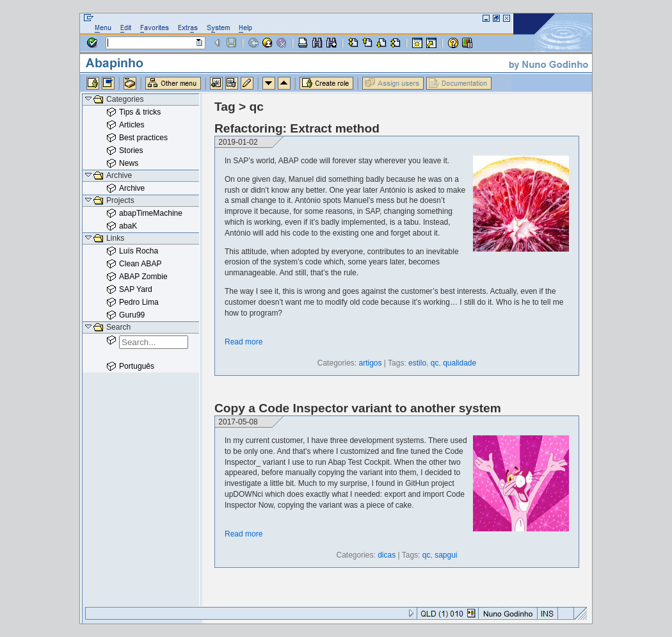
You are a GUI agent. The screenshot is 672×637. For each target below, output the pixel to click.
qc (435, 363)
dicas (387, 555)
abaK (128, 226)
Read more (244, 342)
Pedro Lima (139, 302)
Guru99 (132, 315)
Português (137, 366)
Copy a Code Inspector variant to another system (358, 408)
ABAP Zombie (143, 277)
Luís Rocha (139, 251)
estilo (417, 363)
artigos (370, 363)
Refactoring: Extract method (297, 128)
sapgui (446, 555)
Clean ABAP (140, 264)
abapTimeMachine (151, 213)
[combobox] (154, 342)
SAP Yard (136, 289)
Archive (132, 188)
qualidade (460, 363)
